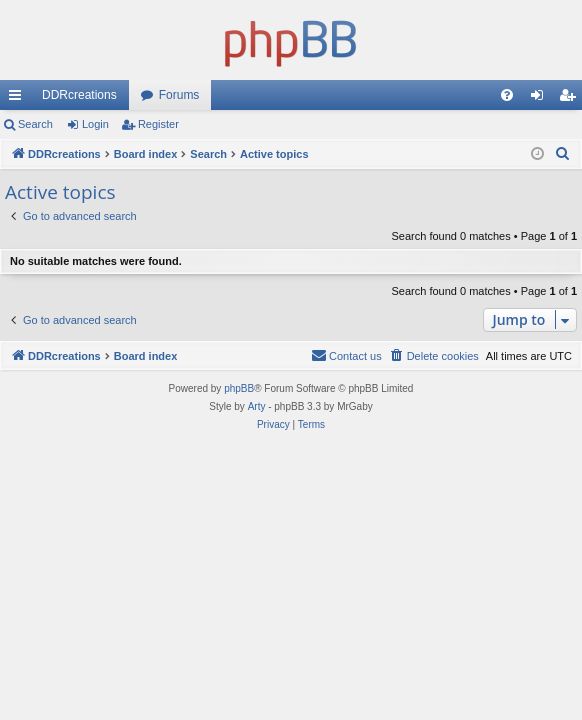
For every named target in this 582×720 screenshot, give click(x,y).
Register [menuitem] (571, 99)
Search (35, 124)
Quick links (19, 99)
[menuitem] (507, 95)
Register (158, 124)
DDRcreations (79, 95)
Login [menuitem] (541, 99)
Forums (179, 95)
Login (95, 124)
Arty (257, 406)
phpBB (239, 388)
